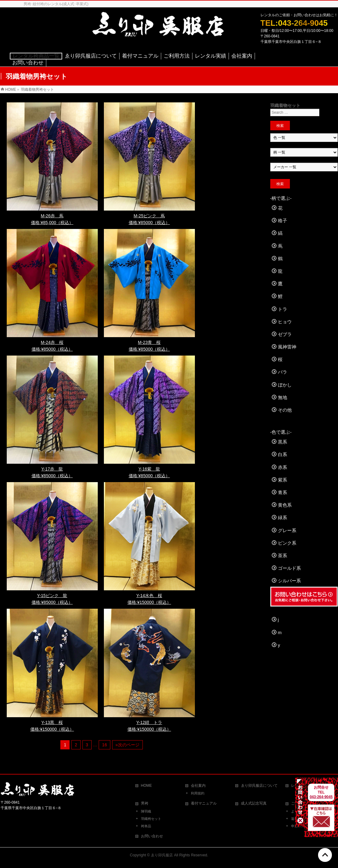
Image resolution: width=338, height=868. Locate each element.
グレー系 (287, 530)
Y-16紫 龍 (149, 469)
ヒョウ (285, 322)
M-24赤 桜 (52, 342)
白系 (283, 454)
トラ (283, 309)
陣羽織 (146, 811)
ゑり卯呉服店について (259, 786)
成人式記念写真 (254, 803)
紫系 (283, 480)
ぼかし (285, 385)
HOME (146, 786)
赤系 (283, 467)
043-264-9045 (321, 797)
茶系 (283, 556)
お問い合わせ (152, 836)
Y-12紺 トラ (149, 722)
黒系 (283, 442)
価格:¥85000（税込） (149, 223)
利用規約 (198, 793)
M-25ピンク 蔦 (149, 216)
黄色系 (285, 505)
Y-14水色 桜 (149, 596)
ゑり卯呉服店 (162, 855)
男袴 (145, 803)
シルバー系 (289, 581)
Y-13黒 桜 (52, 722)
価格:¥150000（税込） (149, 602)
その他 (285, 410)
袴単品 (146, 826)
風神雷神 (287, 347)
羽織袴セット (151, 819)
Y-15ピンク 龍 (52, 596)
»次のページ (127, 745)
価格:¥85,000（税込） (52, 223)
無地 (283, 397)
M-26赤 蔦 (52, 216)
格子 (283, 221)
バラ (283, 372)
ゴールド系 (289, 568)
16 (104, 745)
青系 (283, 492)
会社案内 (198, 786)
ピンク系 (287, 543)
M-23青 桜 (149, 342)
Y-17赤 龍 (52, 469)
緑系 (283, 518)
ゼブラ (285, 334)
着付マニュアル (204, 803)
